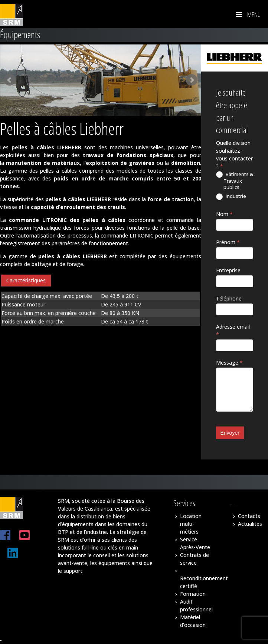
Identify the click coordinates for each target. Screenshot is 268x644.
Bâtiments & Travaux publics (235, 181)
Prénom (228, 242)
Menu (248, 14)
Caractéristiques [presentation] (26, 280)
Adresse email (233, 331)
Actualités (250, 524)
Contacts (249, 516)
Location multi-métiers (191, 524)
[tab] (26, 281)
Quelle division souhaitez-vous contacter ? (234, 155)
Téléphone (229, 298)
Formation (193, 594)
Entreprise (228, 270)
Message (229, 363)
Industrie (231, 197)
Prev (10, 80)
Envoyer (230, 433)
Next (192, 80)
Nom (224, 214)
